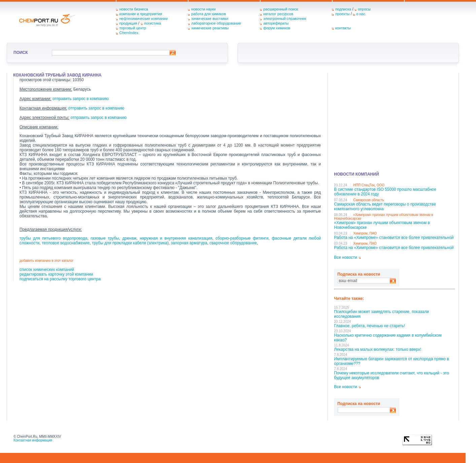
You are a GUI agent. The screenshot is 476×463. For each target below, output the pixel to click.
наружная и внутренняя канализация (176, 238)
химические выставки (210, 19)
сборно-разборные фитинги (242, 238)
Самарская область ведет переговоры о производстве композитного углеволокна (385, 207)
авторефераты (276, 23)
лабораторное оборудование (216, 23)
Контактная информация (33, 440)
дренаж (129, 238)
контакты (343, 28)
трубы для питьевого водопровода (53, 238)
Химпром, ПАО (365, 233)
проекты (342, 14)
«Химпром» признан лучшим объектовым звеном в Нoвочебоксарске (382, 225)
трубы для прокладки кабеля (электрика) (130, 243)
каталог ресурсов (278, 14)
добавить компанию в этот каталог (46, 261)
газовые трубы (105, 238)
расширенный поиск (281, 9)
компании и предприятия (141, 14)
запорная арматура (189, 243)
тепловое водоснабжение (66, 243)
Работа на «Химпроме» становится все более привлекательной (394, 238)
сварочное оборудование (233, 243)
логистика (153, 23)
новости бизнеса (133, 9)
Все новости (345, 257)
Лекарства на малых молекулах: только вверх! (378, 349)
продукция (128, 23)
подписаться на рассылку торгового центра (60, 279)
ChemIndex (129, 33)
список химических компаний (47, 270)
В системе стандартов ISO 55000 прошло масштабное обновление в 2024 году (385, 192)
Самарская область (368, 200)
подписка (343, 9)
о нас (361, 14)
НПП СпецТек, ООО (369, 185)
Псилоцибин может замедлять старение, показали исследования (381, 314)
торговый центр (133, 28)
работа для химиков (209, 14)
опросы (364, 9)
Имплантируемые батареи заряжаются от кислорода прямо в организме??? (391, 361)
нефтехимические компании (143, 19)
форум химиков (277, 28)
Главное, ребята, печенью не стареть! (369, 326)
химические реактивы (210, 28)
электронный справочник (285, 19)
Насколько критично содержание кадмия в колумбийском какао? (388, 338)
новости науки (203, 9)
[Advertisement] (395, 120)
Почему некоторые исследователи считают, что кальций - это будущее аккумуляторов (392, 375)
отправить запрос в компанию (81, 99)
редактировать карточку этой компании (56, 274)
